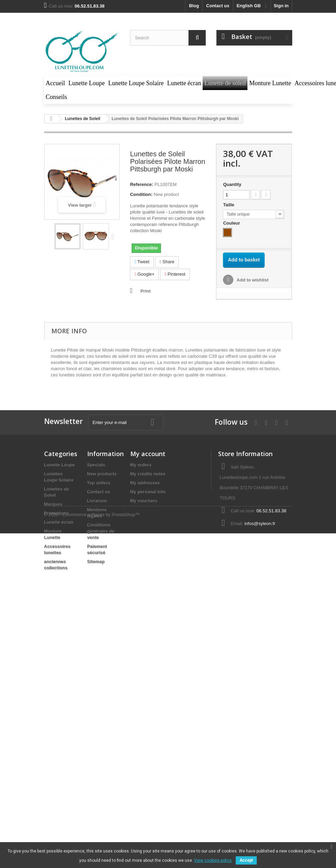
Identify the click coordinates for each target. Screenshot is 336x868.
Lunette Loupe (60, 465)
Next (114, 236)
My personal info (148, 492)
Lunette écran (59, 522)
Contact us (218, 6)
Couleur (232, 223)
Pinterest (175, 274)
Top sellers (99, 483)
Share (167, 262)
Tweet (142, 262)
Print (145, 291)
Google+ (144, 274)
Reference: (141, 184)
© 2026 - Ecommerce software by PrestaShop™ (92, 593)
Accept (246, 860)
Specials (96, 465)
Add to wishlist (252, 280)
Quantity (232, 184)
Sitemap (96, 561)
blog (194, 6)
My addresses (145, 483)
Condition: (141, 194)
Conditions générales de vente (101, 531)
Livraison (97, 501)
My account (148, 454)
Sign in (281, 6)
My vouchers (144, 501)
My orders (141, 465)
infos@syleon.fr (260, 524)
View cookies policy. (213, 860)
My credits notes (148, 474)
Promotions (57, 513)
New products (102, 474)
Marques (53, 504)
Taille (229, 205)
